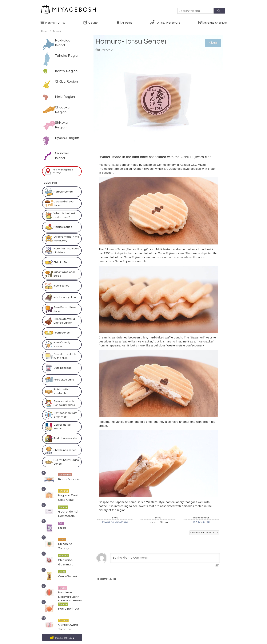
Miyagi (58, 31)
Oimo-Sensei (67, 571)
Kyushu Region (67, 133)
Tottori (62, 535)
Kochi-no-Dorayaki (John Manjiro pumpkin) (70, 591)
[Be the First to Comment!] (165, 558)
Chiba (62, 567)
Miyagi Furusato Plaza (115, 522)
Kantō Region (66, 71)
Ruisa (62, 523)
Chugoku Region (62, 105)
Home (45, 31)
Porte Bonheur (68, 604)
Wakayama (65, 470)
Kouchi (63, 583)
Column (93, 23)
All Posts (127, 23)
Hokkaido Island (63, 43)
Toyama (63, 616)
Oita (61, 519)
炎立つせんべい (107, 49)
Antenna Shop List (215, 23)
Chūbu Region (66, 82)
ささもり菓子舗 (201, 522)
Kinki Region (65, 92)
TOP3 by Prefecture (168, 23)
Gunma (63, 502)
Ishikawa (64, 486)
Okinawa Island (62, 151)
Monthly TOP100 (55, 23)
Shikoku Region (61, 120)
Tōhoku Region (67, 56)
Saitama (64, 551)
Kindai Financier (68, 474)
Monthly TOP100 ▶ (65, 633)
